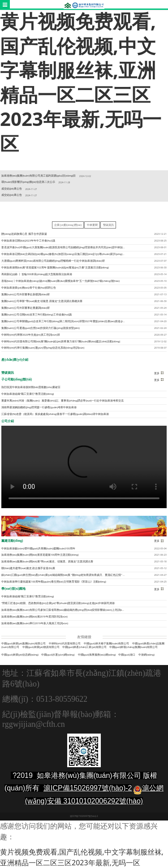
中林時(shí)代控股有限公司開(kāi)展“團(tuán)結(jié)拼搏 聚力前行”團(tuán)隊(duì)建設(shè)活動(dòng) (61, 341)
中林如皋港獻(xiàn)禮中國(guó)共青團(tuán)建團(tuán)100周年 (38, 548)
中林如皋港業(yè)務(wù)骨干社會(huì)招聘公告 (29, 288)
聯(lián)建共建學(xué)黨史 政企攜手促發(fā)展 (28, 568)
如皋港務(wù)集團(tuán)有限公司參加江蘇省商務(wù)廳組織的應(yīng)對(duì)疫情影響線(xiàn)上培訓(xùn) (64, 610)
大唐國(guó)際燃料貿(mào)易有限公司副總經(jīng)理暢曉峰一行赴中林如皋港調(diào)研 (53, 261)
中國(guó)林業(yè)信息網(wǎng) (20, 655)
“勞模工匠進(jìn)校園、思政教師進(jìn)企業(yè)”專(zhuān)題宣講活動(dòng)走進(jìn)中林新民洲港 (58, 603)
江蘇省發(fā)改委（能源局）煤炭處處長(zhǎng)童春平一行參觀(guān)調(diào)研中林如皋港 (55, 414)
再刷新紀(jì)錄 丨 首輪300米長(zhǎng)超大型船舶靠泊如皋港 (37, 274)
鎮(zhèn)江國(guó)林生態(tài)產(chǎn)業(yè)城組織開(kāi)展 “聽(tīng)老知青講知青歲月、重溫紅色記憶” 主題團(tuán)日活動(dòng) (77, 575)
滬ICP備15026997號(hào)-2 (88, 788)
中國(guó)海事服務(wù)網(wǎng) (97, 655)
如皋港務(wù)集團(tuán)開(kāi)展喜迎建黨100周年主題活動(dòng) (40, 555)
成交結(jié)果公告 (11, 189)
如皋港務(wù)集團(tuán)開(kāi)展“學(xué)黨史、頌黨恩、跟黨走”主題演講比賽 (47, 561)
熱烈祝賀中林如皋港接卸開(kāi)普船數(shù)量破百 (31, 387)
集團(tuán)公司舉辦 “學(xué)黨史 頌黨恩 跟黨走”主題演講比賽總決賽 (42, 301)
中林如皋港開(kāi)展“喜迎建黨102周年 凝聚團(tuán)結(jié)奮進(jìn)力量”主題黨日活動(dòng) (55, 268)
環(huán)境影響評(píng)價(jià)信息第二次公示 (28, 182)
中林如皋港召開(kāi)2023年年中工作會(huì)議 (28, 241)
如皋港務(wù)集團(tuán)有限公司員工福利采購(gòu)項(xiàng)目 (39, 176)
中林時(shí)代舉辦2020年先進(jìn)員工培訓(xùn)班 (31, 335)
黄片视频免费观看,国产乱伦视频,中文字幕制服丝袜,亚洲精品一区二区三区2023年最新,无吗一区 (81, 82)
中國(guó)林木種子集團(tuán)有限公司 (106, 643)
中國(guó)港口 (127, 655)
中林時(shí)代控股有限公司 (65, 643)
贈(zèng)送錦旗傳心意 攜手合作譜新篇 (24, 234)
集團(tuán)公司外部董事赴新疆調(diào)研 (26, 294)
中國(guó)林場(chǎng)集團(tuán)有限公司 (134, 647)
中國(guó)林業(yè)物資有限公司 (41, 647)
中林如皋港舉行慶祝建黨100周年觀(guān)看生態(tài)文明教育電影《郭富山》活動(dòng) (54, 582)
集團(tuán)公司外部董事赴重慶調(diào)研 (26, 308)
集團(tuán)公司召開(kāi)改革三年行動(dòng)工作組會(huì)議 (37, 315)
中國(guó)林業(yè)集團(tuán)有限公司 (23, 643)
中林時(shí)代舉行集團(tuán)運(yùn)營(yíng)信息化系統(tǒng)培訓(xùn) (43, 348)
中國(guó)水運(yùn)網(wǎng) (58, 655)
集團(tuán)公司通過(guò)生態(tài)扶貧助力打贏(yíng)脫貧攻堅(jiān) (40, 328)
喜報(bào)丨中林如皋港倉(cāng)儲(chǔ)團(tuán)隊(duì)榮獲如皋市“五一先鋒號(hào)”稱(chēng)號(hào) (60, 281)
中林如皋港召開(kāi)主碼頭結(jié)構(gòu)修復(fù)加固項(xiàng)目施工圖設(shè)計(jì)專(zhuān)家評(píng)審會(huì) (67, 254)
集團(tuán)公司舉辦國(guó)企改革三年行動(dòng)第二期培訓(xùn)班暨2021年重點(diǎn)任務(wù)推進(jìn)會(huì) (67, 321)
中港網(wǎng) (146, 655)
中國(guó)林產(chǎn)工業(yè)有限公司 (84, 647)
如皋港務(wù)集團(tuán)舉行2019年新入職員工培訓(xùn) (35, 623)
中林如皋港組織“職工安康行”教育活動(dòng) (28, 394)
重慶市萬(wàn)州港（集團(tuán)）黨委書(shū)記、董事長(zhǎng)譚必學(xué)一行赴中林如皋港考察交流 (62, 401)
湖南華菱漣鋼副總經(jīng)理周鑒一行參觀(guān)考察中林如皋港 (39, 407)
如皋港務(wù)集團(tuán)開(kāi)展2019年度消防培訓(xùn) (34, 617)
